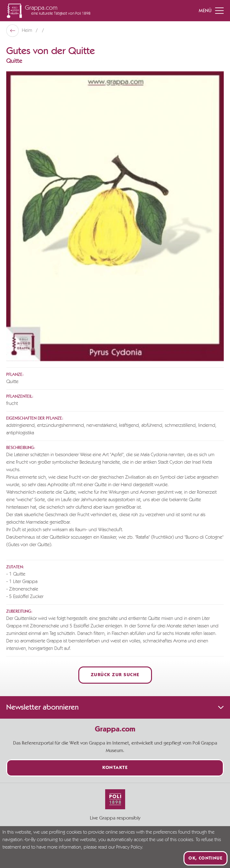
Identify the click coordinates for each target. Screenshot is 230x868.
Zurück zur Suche (115, 675)
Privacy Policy (129, 847)
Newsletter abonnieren (115, 707)
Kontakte (115, 768)
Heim (28, 31)
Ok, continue (206, 858)
